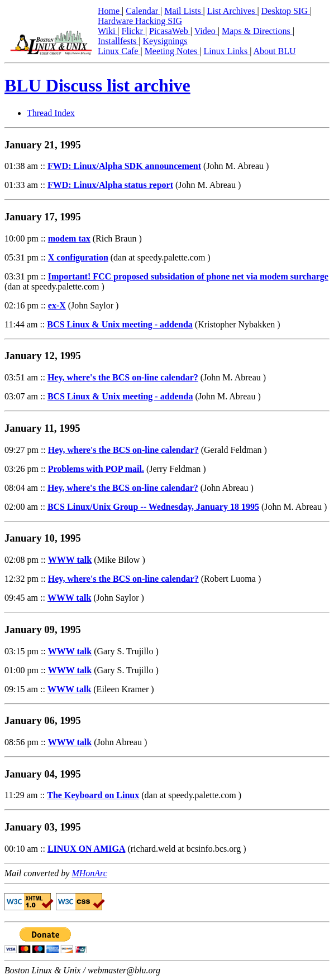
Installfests (118, 41)
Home (110, 11)
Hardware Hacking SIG (140, 21)
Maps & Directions (257, 31)
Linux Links (226, 51)
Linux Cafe (119, 51)
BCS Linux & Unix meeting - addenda (120, 324)
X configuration (78, 257)
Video (206, 31)
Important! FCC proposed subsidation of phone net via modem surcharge (188, 276)
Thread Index (51, 113)
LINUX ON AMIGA (87, 849)
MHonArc (89, 873)
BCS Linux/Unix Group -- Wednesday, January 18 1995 (153, 507)
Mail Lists (183, 11)
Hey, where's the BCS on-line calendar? (123, 377)
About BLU (274, 51)
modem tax (69, 238)
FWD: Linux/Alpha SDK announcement (124, 166)
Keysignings (165, 41)
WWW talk (70, 560)
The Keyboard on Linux (93, 795)
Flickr (133, 31)
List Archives (232, 11)
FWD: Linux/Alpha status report (110, 185)
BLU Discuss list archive (97, 85)
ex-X (57, 305)
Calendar (143, 11)
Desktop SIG (286, 11)
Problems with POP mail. (96, 469)
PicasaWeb (170, 31)
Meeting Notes (172, 51)
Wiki (108, 31)
